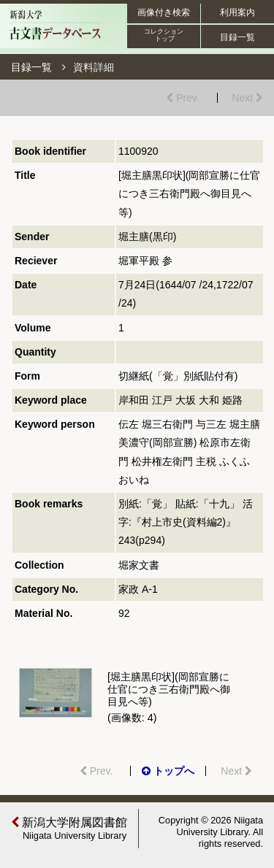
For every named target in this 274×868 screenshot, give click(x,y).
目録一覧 (237, 37)
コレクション (164, 35)
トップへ (168, 771)
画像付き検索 (164, 12)
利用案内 (237, 12)
